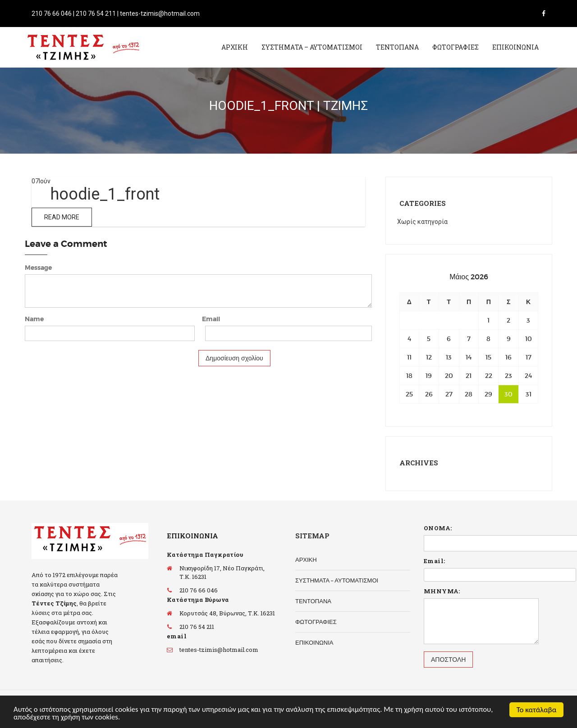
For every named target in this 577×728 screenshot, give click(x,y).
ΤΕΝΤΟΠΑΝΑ (397, 47)
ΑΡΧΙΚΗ (235, 47)
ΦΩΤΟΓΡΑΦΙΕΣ (456, 47)
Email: (434, 561)
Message (38, 268)
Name (34, 319)
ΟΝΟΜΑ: (438, 528)
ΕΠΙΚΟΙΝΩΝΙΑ (515, 47)
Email (211, 319)
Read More (62, 217)
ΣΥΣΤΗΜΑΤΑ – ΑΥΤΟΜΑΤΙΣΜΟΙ (312, 47)
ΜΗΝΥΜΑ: (442, 591)
